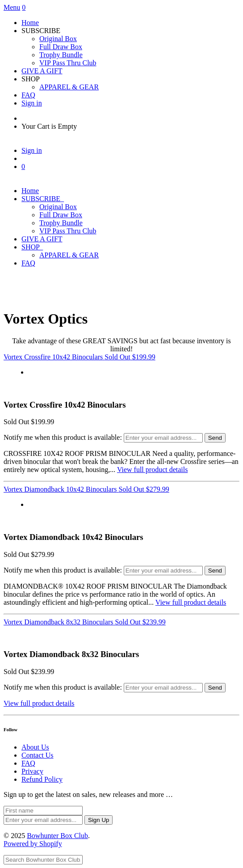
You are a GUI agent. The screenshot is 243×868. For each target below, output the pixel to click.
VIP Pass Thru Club (68, 63)
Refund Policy (42, 779)
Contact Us (38, 755)
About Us (35, 747)
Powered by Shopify (33, 844)
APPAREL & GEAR (69, 87)
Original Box (58, 39)
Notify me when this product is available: (63, 437)
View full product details (153, 470)
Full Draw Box (61, 47)
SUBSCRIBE (43, 199)
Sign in (32, 103)
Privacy (32, 771)
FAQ (28, 95)
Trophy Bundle (61, 55)
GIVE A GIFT (42, 71)
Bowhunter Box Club (57, 836)
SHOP (32, 247)
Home (30, 23)
